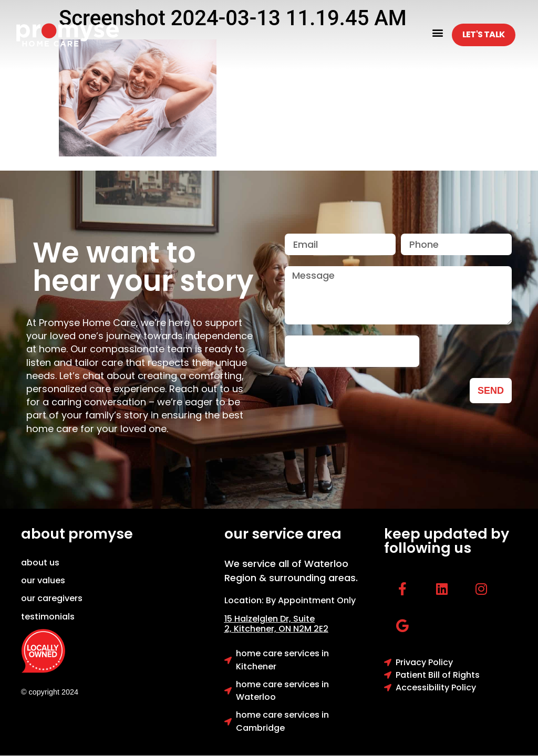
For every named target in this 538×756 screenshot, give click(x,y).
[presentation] (352, 351)
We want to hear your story (143, 267)
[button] (438, 32)
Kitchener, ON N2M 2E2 (281, 629)
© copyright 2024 (50, 692)
